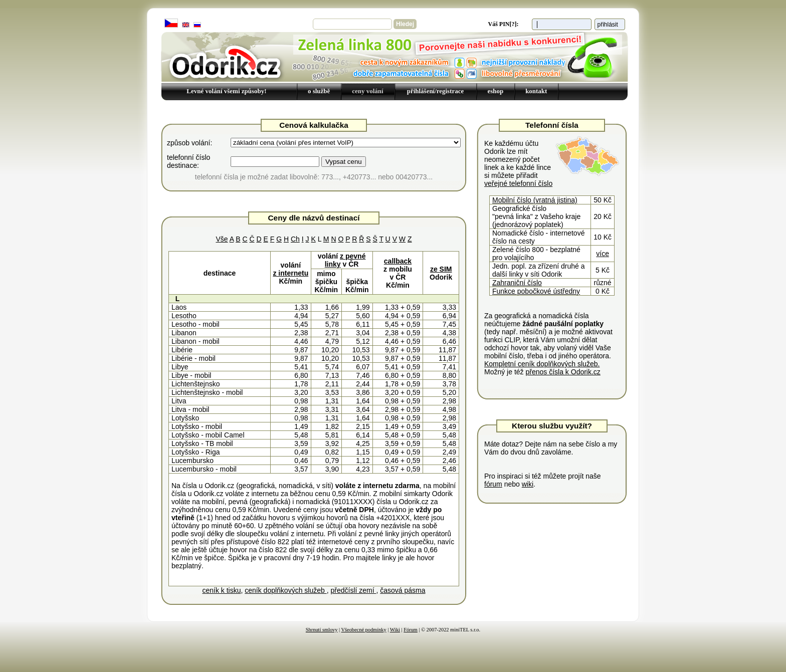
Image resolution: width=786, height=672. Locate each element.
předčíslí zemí (353, 590)
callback (398, 261)
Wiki (395, 630)
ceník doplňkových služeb (285, 590)
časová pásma (403, 590)
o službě (319, 91)
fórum (493, 484)
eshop (495, 91)
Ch (295, 239)
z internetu (290, 273)
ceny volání (367, 91)
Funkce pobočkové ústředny (536, 291)
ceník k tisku (221, 590)
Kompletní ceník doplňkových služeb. (542, 364)
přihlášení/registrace (436, 91)
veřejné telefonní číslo (518, 183)
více (603, 254)
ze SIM (441, 269)
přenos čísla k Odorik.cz (563, 372)
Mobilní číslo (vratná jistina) (535, 200)
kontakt (536, 91)
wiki (528, 484)
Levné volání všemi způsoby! (226, 91)
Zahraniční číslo (517, 283)
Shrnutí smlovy (322, 630)
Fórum (411, 630)
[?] (513, 24)
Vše (222, 239)
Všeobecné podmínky (364, 630)
